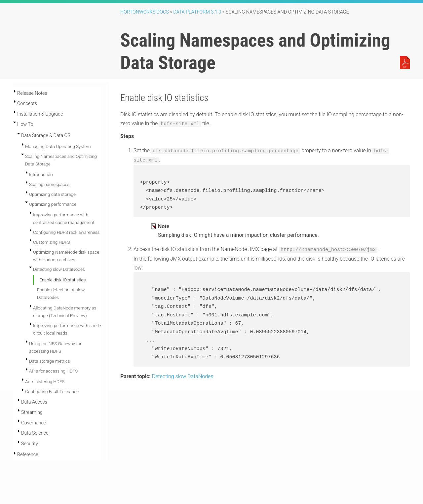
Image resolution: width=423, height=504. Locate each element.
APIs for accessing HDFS (53, 371)
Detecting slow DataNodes (59, 269)
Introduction (41, 174)
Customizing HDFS (52, 242)
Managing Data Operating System (58, 146)
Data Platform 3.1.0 (197, 12)
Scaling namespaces (49, 184)
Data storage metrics (50, 361)
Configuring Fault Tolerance (52, 391)
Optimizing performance (53, 204)
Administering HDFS (45, 381)
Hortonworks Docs (145, 12)
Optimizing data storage (52, 194)
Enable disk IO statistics (62, 280)
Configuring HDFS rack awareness (66, 232)
